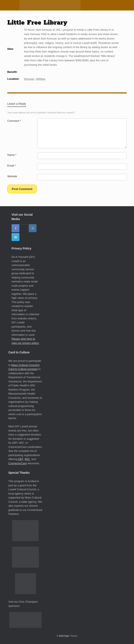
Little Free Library (37, 23)
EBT (21, 459)
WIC (27, 459)
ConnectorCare (18, 463)
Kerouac (29, 79)
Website (12, 176)
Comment (14, 121)
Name (12, 155)
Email (12, 166)
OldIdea (41, 79)
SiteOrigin (64, 636)
